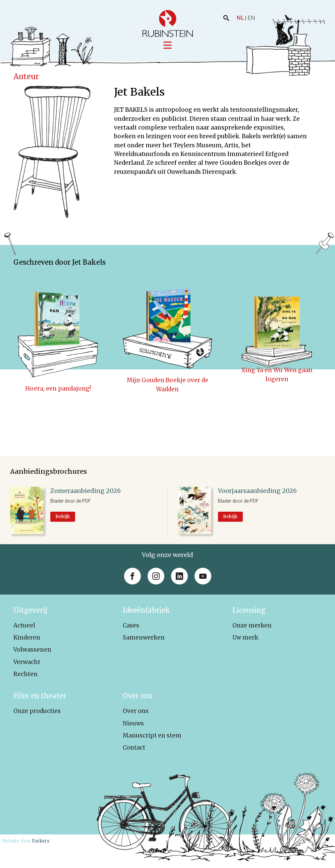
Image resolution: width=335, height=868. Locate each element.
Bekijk (63, 516)
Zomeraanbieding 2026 (86, 491)
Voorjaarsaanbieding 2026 (257, 491)
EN (251, 18)
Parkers (41, 841)
